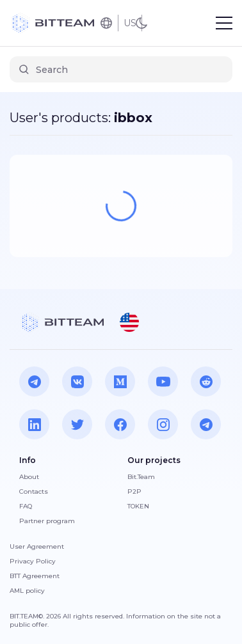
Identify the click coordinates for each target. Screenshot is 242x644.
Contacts (34, 491)
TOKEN (138, 506)
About (29, 477)
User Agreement (37, 546)
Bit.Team (141, 477)
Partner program (47, 521)
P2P (134, 491)
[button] (129, 322)
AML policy (27, 591)
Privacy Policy (33, 561)
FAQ (26, 506)
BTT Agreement (35, 576)
